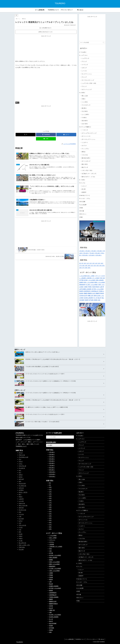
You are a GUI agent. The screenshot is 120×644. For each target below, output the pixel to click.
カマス (21, 477)
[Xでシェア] (26, 135)
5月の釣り (52, 461)
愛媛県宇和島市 (100, 293)
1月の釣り (82, 251)
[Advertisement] (46, 48)
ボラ (20, 532)
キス (20, 481)
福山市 (99, 298)
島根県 (81, 291)
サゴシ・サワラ (23, 492)
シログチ (21, 499)
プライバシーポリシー (92, 639)
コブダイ (21, 490)
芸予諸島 (91, 300)
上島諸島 (83, 278)
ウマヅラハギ (22, 466)
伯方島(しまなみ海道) (89, 280)
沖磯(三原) (90, 296)
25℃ (103, 266)
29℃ (89, 268)
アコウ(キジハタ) (23, 457)
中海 (101, 278)
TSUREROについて (21, 446)
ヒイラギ (21, 519)
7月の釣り (92, 253)
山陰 (101, 287)
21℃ (92, 266)
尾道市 (98, 287)
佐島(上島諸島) (100, 280)
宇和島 (90, 287)
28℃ (86, 268)
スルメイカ (22, 503)
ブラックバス (22, 525)
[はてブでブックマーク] (66, 135)
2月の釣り (88, 251)
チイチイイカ (22, 510)
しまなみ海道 (83, 276)
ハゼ (20, 516)
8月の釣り (98, 253)
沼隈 (95, 296)
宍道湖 (94, 287)
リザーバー (98, 276)
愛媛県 (86, 293)
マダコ (21, 538)
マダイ (21, 536)
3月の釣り (94, 251)
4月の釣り (100, 251)
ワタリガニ (22, 547)
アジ (20, 459)
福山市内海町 (53, 623)
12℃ (91, 263)
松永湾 (85, 296)
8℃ (80, 263)
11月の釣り (92, 255)
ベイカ (21, 527)
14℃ (96, 263)
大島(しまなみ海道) (54, 571)
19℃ (86, 266)
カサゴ (21, 475)
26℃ (81, 268)
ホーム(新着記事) (70, 639)
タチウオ (21, 508)
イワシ (21, 464)
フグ (20, 523)
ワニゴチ (21, 549)
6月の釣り (86, 253)
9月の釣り (52, 470)
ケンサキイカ (22, 486)
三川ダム (52, 542)
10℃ (85, 263)
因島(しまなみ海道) (100, 282)
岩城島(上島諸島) (87, 289)
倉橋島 (81, 282)
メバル (21, 541)
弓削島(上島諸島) (54, 597)
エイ (20, 470)
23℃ (98, 266)
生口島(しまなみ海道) (55, 615)
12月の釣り (98, 255)
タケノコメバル (23, 505)
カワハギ (21, 479)
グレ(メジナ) (22, 483)
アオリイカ (22, 455)
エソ (20, 472)
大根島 (86, 287)
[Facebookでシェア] (46, 135)
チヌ (20, 512)
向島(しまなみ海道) (89, 282)
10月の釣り (85, 255)
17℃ (81, 266)
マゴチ (21, 534)
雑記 (17, 103)
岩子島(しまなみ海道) (98, 289)
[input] (92, 43)
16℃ (102, 263)
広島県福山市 (95, 291)
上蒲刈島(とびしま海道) (93, 278)
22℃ (95, 266)
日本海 (81, 296)
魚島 (99, 300)
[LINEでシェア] (46, 139)
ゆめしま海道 (91, 276)
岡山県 (51, 584)
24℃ (101, 266)
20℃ (89, 266)
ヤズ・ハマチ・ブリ (24, 545)
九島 (104, 278)
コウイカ (21, 488)
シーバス (21, 501)
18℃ (83, 266)
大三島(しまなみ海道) (92, 285)
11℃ (88, 263)
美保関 (86, 300)
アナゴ (21, 461)
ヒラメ (21, 521)
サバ (20, 494)
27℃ (83, 268)
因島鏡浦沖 (82, 285)
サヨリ (21, 497)
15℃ (99, 263)
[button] (104, 42)
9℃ (82, 263)
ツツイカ (21, 514)
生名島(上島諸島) (89, 298)
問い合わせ (101, 639)
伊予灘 (81, 280)
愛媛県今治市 (91, 293)
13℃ (93, 263)
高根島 (96, 300)
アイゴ (21, 453)
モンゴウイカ (22, 543)
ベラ (20, 530)
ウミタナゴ (22, 468)
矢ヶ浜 (95, 298)
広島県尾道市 (87, 291)
